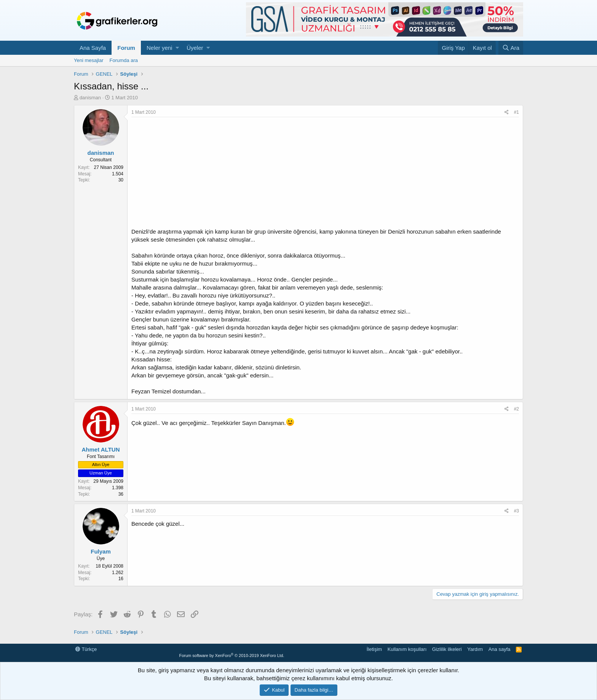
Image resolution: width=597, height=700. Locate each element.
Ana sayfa (500, 649)
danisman (90, 98)
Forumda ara (124, 60)
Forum (126, 48)
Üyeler (195, 48)
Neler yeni (160, 48)
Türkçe (86, 649)
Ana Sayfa (93, 48)
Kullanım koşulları (407, 649)
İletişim (374, 649)
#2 (516, 409)
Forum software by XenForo (231, 655)
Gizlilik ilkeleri (447, 649)
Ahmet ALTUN (101, 449)
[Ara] (511, 48)
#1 (516, 112)
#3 (516, 511)
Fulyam (101, 551)
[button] (177, 48)
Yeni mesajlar (89, 60)
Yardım (475, 649)
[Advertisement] (325, 174)
